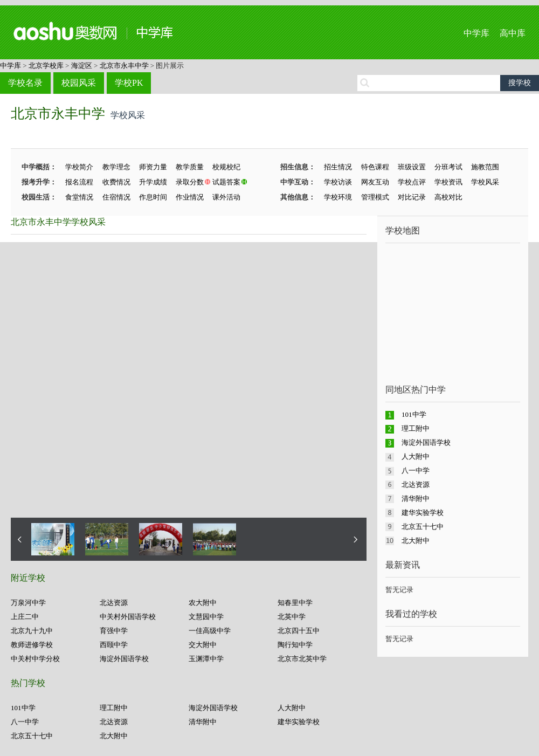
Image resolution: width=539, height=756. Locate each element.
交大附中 (203, 645)
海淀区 (82, 66)
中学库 (476, 33)
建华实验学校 (299, 722)
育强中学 (114, 631)
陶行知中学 (295, 645)
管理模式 (375, 197)
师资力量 (153, 167)
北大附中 (114, 736)
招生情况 (338, 167)
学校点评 (412, 182)
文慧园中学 (206, 617)
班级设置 (412, 167)
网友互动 (375, 182)
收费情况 (116, 182)
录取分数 (190, 182)
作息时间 (153, 197)
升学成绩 (153, 182)
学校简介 (79, 167)
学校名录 (25, 83)
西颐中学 (114, 645)
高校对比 (448, 197)
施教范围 (485, 167)
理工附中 (114, 708)
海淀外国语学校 (124, 659)
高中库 (513, 33)
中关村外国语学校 (128, 617)
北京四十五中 (299, 631)
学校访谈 (338, 182)
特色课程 (375, 167)
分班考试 (448, 167)
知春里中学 (295, 603)
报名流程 (79, 182)
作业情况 (190, 197)
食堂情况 (79, 197)
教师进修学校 (32, 645)
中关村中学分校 (35, 659)
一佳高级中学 (210, 631)
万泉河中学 (28, 603)
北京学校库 (46, 66)
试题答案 (226, 182)
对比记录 (412, 197)
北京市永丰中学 (124, 66)
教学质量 (190, 167)
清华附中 (203, 722)
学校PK (129, 83)
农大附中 (203, 603)
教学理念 (116, 167)
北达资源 (114, 603)
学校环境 (338, 197)
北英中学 (292, 617)
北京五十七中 (32, 736)
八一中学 (25, 722)
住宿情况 (116, 197)
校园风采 (79, 83)
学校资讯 (448, 182)
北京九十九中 (32, 631)
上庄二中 (25, 617)
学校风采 (485, 182)
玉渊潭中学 (206, 659)
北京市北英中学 (302, 659)
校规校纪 (226, 167)
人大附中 (292, 708)
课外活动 (226, 197)
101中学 (23, 708)
